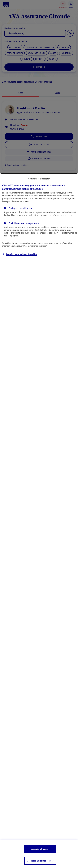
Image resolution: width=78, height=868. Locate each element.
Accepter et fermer (40, 849)
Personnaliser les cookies (42, 861)
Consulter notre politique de (21, 254)
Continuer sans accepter (39, 179)
